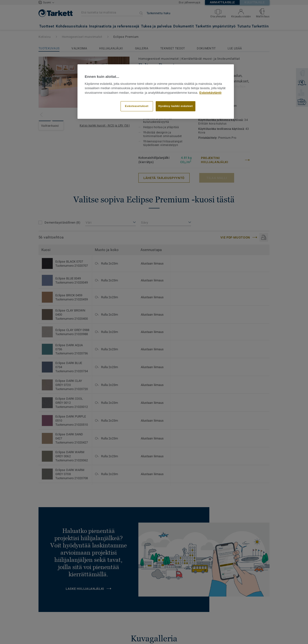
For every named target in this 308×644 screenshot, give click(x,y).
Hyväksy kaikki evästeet (176, 106)
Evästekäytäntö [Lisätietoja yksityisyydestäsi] (211, 93)
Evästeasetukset (137, 106)
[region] (156, 92)
